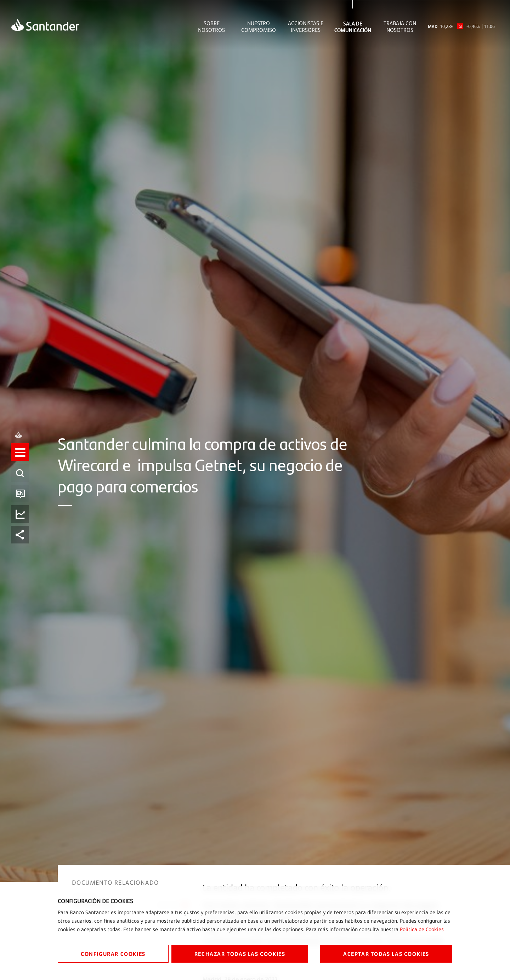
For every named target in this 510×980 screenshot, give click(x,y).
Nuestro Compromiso (259, 27)
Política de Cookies (422, 929)
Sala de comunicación (353, 27)
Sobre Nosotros (211, 27)
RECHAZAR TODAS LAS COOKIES (240, 954)
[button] (20, 459)
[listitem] (20, 459)
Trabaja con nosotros (400, 27)
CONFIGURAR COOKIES (113, 954)
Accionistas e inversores (306, 27)
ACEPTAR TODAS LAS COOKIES (386, 954)
